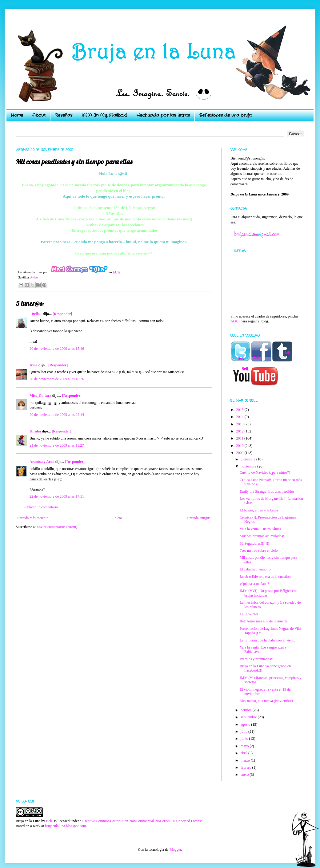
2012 (240, 431)
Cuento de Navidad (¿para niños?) (265, 472)
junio (245, 739)
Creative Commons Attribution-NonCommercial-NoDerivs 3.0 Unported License (142, 821)
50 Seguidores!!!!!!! (254, 543)
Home (17, 115)
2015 (240, 410)
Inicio (118, 518)
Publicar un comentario (41, 507)
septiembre (249, 717)
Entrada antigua (199, 518)
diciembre (248, 459)
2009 (240, 453)
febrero (246, 767)
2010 (240, 446)
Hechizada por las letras (163, 115)
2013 (240, 424)
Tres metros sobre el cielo (259, 550)
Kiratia (35, 431)
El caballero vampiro (255, 569)
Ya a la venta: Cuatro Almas (260, 529)
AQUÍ (235, 321)
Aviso (34, 277)
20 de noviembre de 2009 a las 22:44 (57, 415)
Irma (34, 365)
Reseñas (64, 115)
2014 (240, 417)
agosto (246, 724)
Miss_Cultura (40, 396)
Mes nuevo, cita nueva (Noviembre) (266, 701)
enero (245, 775)
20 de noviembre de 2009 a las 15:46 (57, 349)
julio (244, 732)
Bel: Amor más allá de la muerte (264, 621)
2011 (240, 438)
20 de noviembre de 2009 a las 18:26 (57, 379)
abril (244, 753)
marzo (246, 760)
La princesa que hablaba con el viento (268, 640)
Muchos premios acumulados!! (263, 536)
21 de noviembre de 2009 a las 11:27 (57, 445)
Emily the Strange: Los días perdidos (267, 491)
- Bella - (36, 314)
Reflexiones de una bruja (225, 115)
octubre (247, 710)
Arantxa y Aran (42, 462)
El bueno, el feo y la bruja (259, 510)
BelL (50, 821)
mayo (245, 746)
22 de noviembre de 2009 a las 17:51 (57, 496)
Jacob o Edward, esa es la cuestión (265, 577)
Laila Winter (249, 614)
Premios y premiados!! (256, 659)
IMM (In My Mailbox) (104, 115)
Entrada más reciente (33, 518)
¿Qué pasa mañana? (254, 584)
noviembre (249, 466)
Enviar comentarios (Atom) (57, 527)
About (39, 115)
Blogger (175, 850)
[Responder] (62, 314)
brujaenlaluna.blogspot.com (65, 826)
